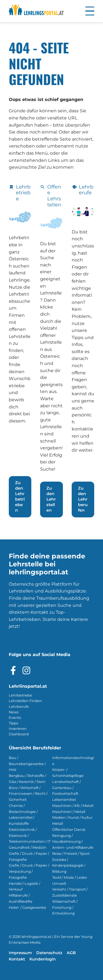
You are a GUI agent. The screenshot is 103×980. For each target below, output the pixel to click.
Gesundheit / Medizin (28, 847)
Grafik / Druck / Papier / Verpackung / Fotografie (29, 871)
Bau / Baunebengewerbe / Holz (27, 764)
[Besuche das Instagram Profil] (26, 670)
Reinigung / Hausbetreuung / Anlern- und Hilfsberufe (73, 842)
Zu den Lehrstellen (51, 499)
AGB (71, 953)
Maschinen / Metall (69, 812)
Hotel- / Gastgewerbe (27, 907)
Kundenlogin (43, 959)
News (14, 712)
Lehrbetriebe (20, 695)
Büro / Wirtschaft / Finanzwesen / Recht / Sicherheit (28, 794)
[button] (90, 11)
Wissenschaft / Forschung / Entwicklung (65, 907)
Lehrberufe (19, 707)
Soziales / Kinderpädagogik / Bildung (69, 866)
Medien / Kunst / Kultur (72, 817)
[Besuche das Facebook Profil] (13, 670)
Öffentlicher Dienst (69, 830)
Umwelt (59, 884)
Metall (58, 824)
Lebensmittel (64, 800)
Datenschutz (49, 953)
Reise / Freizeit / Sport (71, 854)
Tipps (13, 723)
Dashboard (19, 734)
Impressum (20, 953)
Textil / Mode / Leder (70, 877)
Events (15, 718)
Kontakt (17, 959)
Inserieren (18, 729)
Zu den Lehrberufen (83, 499)
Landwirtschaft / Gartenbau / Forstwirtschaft (66, 788)
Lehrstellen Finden (25, 701)
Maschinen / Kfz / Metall (73, 806)
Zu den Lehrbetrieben (20, 496)
